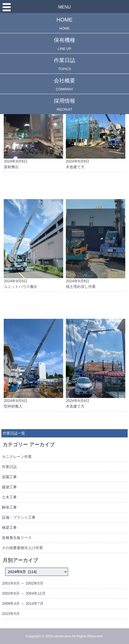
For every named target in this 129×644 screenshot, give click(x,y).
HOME (64, 24)
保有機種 (64, 44)
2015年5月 (11, 614)
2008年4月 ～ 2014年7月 (23, 603)
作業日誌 (64, 64)
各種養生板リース (17, 538)
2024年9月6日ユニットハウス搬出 (33, 244)
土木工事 (9, 497)
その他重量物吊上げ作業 (22, 548)
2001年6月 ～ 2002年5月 (23, 583)
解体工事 (9, 507)
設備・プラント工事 (19, 517)
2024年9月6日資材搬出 (33, 124)
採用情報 (64, 105)
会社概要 (64, 84)
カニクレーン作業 (17, 457)
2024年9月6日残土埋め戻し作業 (96, 244)
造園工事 (9, 477)
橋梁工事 (9, 528)
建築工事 (9, 487)
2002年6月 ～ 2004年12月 (24, 593)
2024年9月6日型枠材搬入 (33, 364)
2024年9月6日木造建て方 (96, 124)
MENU (64, 7)
